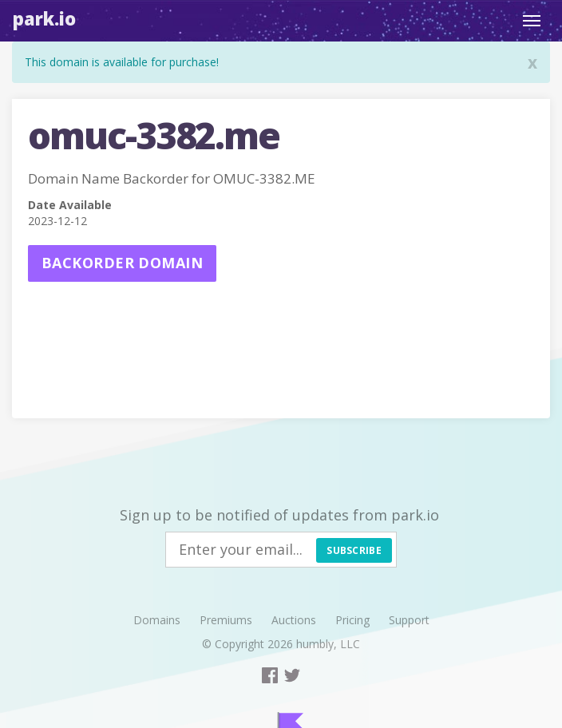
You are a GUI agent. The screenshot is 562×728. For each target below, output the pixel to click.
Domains (157, 620)
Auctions (294, 620)
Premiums (226, 620)
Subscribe (354, 550)
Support (409, 620)
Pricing (352, 620)
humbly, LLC (328, 644)
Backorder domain (122, 263)
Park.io (44, 18)
